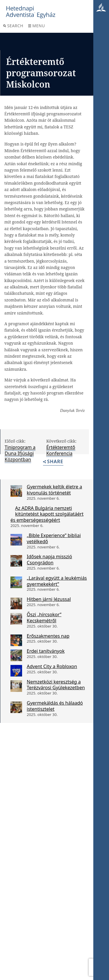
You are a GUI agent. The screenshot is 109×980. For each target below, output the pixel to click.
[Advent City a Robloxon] (16, 671)
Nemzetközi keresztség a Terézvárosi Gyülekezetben (56, 685)
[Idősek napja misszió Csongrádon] (16, 561)
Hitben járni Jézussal (49, 599)
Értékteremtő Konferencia (61, 450)
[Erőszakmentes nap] (16, 640)
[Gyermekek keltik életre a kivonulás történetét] (16, 491)
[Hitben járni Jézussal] (16, 603)
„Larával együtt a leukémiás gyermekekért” (57, 581)
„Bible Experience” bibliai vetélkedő (54, 538)
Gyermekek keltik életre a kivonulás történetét (54, 490)
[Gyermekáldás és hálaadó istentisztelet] (16, 707)
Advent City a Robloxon (52, 666)
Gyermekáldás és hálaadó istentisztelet (55, 706)
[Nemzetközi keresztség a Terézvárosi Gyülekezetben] (16, 686)
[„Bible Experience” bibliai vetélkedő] (16, 540)
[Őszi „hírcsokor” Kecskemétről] (16, 619)
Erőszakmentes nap (48, 636)
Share (53, 462)
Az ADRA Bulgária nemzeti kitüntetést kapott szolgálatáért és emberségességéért (47, 514)
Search (13, 26)
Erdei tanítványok (46, 651)
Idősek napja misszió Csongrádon (49, 560)
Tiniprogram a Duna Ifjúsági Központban (20, 453)
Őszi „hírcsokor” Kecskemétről (44, 618)
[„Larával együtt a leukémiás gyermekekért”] (16, 582)
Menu (36, 26)
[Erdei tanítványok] (16, 655)
